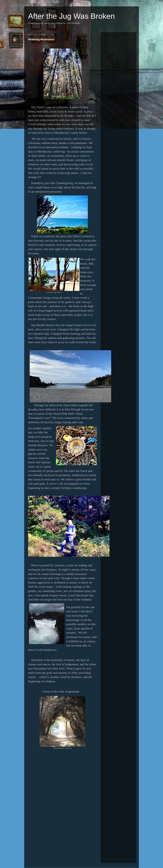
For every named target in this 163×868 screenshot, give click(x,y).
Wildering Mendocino (41, 39)
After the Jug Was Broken (71, 16)
